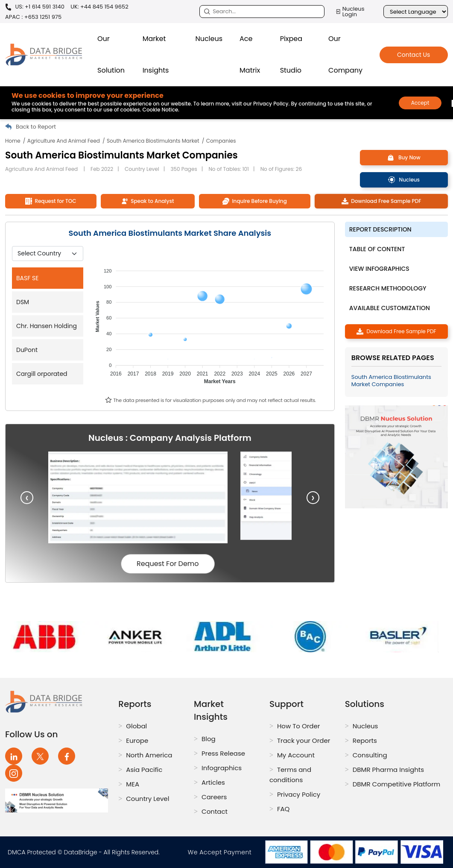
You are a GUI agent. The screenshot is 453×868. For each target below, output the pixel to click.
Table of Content (377, 249)
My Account (296, 755)
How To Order (298, 726)
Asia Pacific (144, 770)
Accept (420, 103)
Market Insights (156, 54)
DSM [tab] (23, 302)
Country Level (148, 799)
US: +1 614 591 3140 (35, 7)
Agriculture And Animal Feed (64, 141)
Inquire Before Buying (255, 201)
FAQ (283, 809)
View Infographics (379, 269)
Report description (380, 229)
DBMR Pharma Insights (388, 770)
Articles (213, 782)
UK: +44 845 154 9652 (99, 7)
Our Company (345, 54)
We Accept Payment (222, 852)
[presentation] (27, 498)
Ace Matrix (250, 54)
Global (136, 726)
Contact (215, 811)
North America (149, 755)
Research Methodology (388, 288)
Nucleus (209, 39)
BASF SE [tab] (27, 278)
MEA (133, 784)
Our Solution (111, 54)
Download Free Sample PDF (381, 201)
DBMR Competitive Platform (397, 784)
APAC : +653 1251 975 (33, 17)
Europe (137, 740)
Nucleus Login (350, 12)
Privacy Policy (299, 794)
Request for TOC (51, 201)
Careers (214, 797)
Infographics (222, 768)
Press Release (223, 753)
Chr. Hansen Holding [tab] (47, 326)
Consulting (370, 755)
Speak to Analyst (148, 201)
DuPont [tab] (27, 350)
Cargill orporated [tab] (42, 374)
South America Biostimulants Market (153, 141)
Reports (365, 740)
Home (13, 141)
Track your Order (304, 740)
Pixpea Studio (291, 54)
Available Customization (390, 308)
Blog (209, 739)
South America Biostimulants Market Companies (391, 381)
